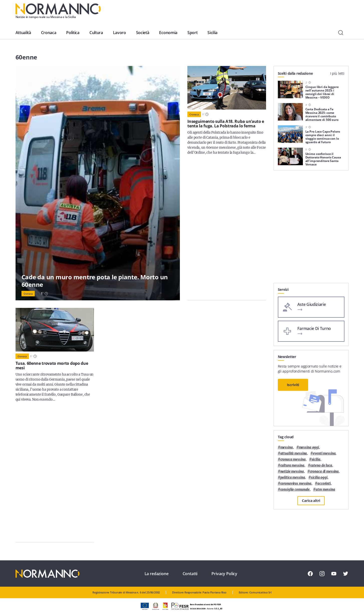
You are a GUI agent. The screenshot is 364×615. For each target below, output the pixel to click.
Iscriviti (293, 385)
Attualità (23, 33)
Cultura (96, 33)
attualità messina (294, 453)
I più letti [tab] (337, 73)
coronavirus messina (296, 484)
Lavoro (119, 33)
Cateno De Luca (321, 465)
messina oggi (309, 447)
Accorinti (324, 484)
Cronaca (49, 33)
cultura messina (292, 465)
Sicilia (212, 33)
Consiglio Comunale (295, 490)
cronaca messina (293, 459)
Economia (168, 33)
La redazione (157, 574)
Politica (73, 33)
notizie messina (292, 471)
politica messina (293, 477)
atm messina (325, 490)
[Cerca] (341, 33)
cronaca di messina (324, 471)
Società (143, 33)
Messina (287, 447)
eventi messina (324, 453)
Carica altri (311, 501)
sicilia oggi (319, 477)
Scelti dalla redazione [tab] (295, 73)
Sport (192, 33)
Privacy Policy (224, 574)
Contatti (190, 574)
